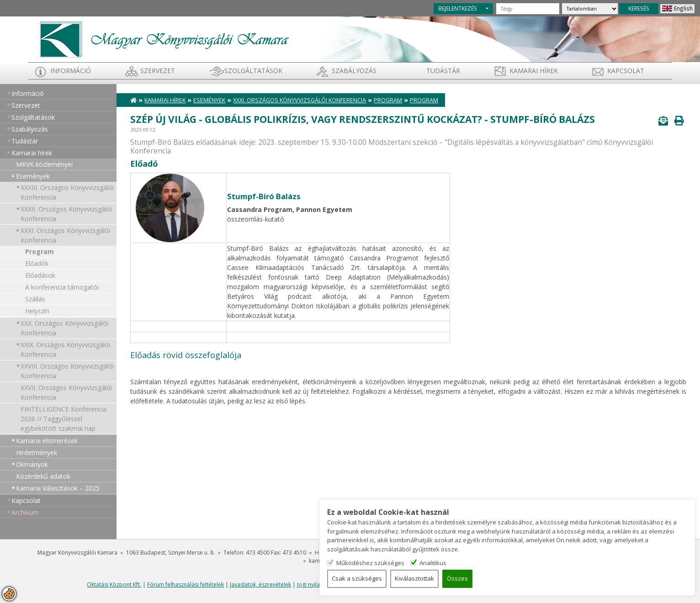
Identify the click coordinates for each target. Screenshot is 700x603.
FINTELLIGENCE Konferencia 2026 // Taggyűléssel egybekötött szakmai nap (64, 419)
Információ (71, 71)
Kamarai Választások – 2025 (58, 488)
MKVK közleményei (44, 164)
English (683, 8)
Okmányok (32, 464)
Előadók (37, 263)
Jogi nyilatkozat (316, 584)
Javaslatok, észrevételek (260, 584)
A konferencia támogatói (62, 287)
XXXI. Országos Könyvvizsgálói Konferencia (65, 235)
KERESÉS (639, 8)
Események (33, 176)
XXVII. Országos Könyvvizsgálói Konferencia (66, 392)
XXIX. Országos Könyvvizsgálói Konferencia (65, 349)
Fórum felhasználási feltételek (186, 584)
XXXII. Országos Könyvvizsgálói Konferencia (66, 214)
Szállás (35, 299)
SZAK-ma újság (361, 584)
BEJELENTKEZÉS (458, 8)
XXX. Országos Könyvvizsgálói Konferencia (64, 328)
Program (40, 251)
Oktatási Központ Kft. (114, 584)
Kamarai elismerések (47, 441)
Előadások (40, 275)
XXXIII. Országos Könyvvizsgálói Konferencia (67, 192)
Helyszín (37, 311)
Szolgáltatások (253, 71)
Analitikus (581, 562)
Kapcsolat (626, 71)
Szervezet (158, 71)
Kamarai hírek (534, 71)
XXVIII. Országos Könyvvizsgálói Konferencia (67, 371)
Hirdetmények (37, 452)
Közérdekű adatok (43, 476)
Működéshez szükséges (517, 562)
